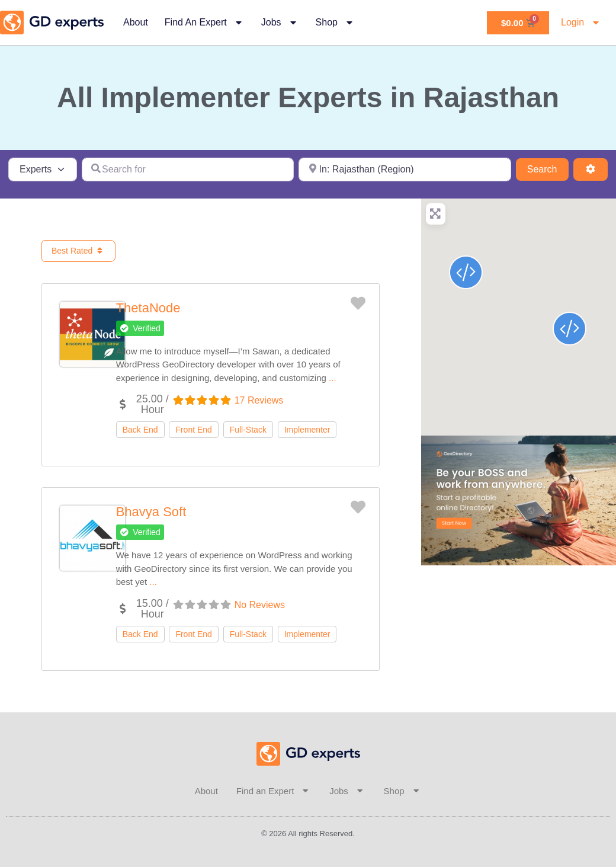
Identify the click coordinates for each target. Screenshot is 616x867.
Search (548, 168)
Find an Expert (205, 23)
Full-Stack (248, 430)
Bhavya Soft (151, 512)
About (136, 22)
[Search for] (188, 169)
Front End (193, 430)
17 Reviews (259, 400)
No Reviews (260, 605)
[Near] (405, 169)
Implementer (307, 430)
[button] (140, 328)
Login (581, 23)
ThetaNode (148, 308)
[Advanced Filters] (591, 169)
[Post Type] (43, 169)
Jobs (280, 23)
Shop (336, 23)
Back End (140, 430)
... (333, 378)
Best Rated (78, 251)
